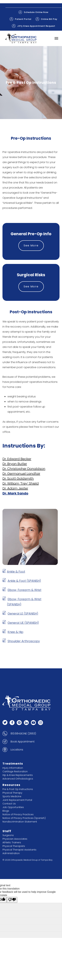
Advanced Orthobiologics (18, 779)
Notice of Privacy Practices (18, 814)
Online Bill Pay (46, 19)
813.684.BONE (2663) (23, 734)
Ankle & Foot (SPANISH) (24, 581)
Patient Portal (20, 19)
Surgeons (8, 835)
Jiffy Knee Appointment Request (33, 26)
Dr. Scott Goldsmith (18, 479)
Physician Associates (15, 839)
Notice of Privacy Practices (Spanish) (24, 818)
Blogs (6, 811)
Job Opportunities (13, 807)
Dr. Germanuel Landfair (21, 474)
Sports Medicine (12, 796)
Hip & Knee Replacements (18, 775)
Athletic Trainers (12, 842)
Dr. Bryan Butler (15, 464)
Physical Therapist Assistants (19, 850)
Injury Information (13, 768)
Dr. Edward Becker (17, 459)
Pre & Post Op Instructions (18, 789)
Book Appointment (23, 742)
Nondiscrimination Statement (20, 822)
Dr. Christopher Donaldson (24, 469)
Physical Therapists (14, 846)
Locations (17, 750)
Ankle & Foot (16, 572)
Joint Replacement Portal (17, 800)
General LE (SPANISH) (23, 614)
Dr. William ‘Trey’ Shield (21, 483)
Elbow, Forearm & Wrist (24, 590)
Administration (11, 853)
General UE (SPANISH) (23, 623)
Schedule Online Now (33, 12)
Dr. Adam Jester (15, 488)
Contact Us (9, 804)
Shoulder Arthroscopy (24, 641)
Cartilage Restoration (15, 771)
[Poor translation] (12, 900)
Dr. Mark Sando (15, 493)
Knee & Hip (15, 632)
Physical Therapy (12, 793)
